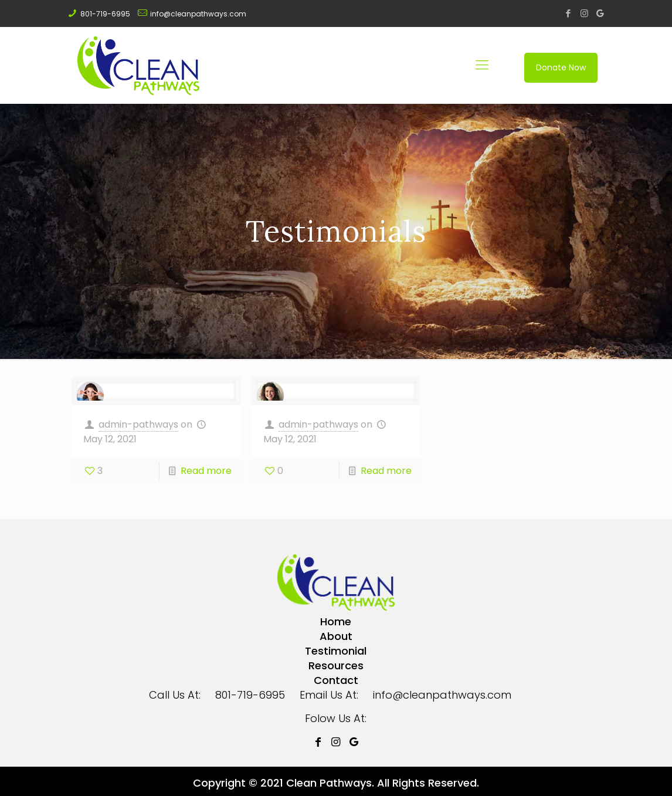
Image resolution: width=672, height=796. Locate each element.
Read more (206, 471)
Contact (336, 680)
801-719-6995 (105, 14)
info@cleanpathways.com (198, 14)
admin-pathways (138, 424)
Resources (336, 665)
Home (336, 621)
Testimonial (336, 651)
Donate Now (561, 67)
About (336, 636)
